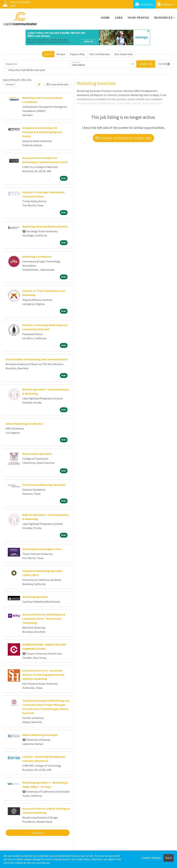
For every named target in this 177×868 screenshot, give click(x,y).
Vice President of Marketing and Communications (37, 359)
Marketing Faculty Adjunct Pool (42, 549)
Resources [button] (163, 18)
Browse (61, 54)
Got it (169, 858)
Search (48, 54)
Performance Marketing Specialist (44, 485)
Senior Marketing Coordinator (24, 424)
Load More (38, 833)
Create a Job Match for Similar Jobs (123, 138)
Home (105, 18)
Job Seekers (144, 4)
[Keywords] (37, 64)
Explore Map (77, 54)
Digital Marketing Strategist (40, 735)
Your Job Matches (100, 54)
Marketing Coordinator (37, 257)
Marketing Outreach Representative (45, 226)
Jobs (119, 18)
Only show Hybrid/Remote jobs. (27, 70)
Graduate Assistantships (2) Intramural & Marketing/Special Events (42, 132)
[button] (164, 64)
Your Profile (139, 18)
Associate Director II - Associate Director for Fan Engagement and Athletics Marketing (43, 675)
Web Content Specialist (37, 454)
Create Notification (58, 84)
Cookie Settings (151, 858)
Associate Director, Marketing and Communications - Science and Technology (44, 619)
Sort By (10, 84)
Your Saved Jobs (124, 54)
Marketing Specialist (35, 597)
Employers (166, 4)
